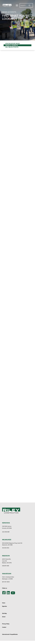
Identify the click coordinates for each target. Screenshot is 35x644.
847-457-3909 (6, 582)
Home (4, 603)
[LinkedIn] (8, 593)
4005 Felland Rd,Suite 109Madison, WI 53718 (7, 561)
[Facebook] (4, 593)
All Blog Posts (12, 47)
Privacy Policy (6, 624)
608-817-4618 (6, 566)
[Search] (26, 5)
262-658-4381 (6, 532)
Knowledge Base (13, 44)
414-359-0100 (6, 548)
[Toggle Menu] (17, 5)
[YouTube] (13, 593)
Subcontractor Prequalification (10, 634)
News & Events (12, 45)
